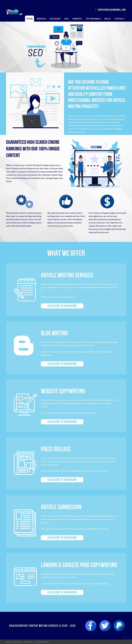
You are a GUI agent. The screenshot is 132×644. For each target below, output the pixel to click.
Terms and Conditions (42, 642)
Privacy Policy (28, 642)
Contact (119, 19)
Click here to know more (62, 306)
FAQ (66, 19)
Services (41, 19)
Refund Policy (18, 642)
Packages (55, 19)
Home (30, 19)
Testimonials (93, 19)
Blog (108, 19)
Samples (77, 19)
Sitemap (9, 642)
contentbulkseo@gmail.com (110, 10)
